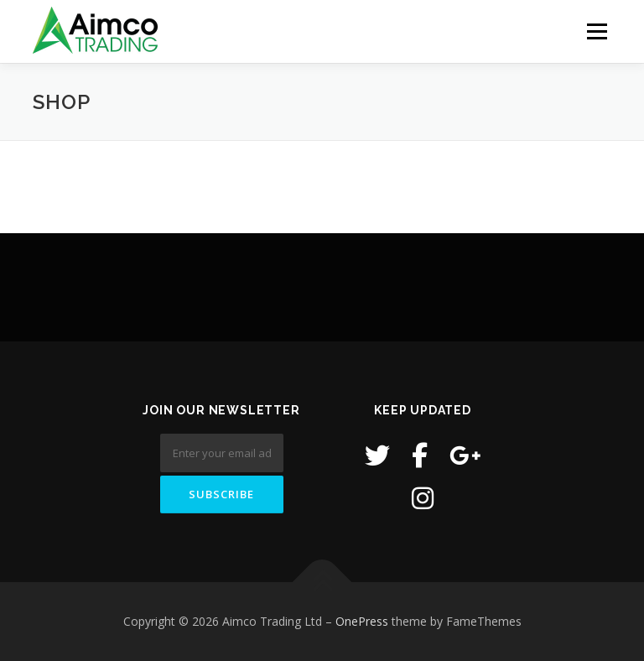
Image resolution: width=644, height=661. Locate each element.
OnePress (362, 621)
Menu (597, 31)
